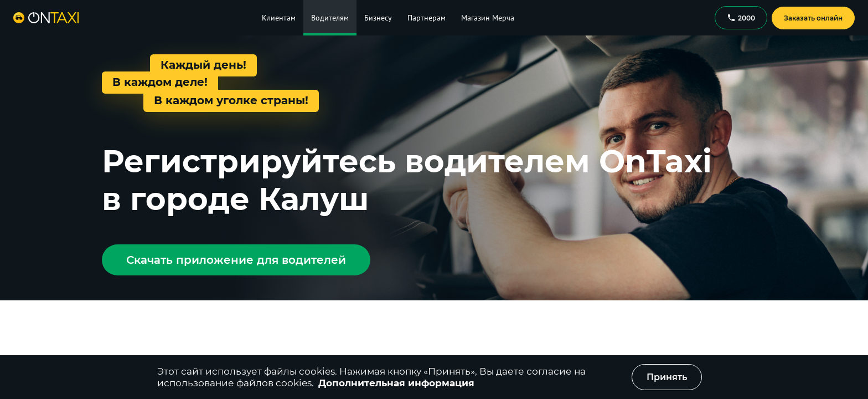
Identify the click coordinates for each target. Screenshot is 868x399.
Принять (667, 377)
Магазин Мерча (488, 18)
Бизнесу (378, 18)
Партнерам (427, 18)
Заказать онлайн (813, 18)
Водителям (330, 18)
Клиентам (279, 18)
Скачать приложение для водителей (236, 260)
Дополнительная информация (396, 383)
